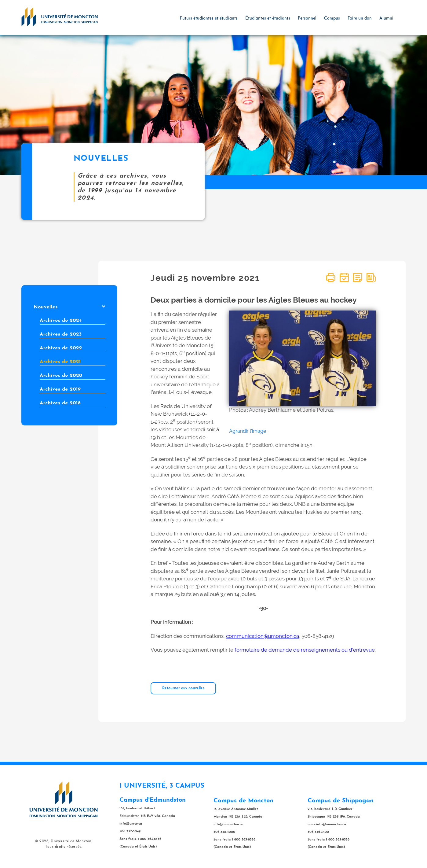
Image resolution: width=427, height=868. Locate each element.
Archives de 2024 (61, 321)
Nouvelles (69, 307)
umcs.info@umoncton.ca (327, 824)
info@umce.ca (131, 824)
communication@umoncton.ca (263, 636)
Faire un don (360, 18)
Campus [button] (332, 18)
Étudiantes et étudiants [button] (268, 18)
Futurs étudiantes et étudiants (209, 18)
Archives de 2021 (60, 362)
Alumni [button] (386, 18)
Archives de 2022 (61, 348)
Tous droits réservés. (64, 847)
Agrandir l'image (248, 431)
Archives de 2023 (61, 334)
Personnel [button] (307, 18)
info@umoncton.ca (228, 824)
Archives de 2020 (61, 376)
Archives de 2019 (60, 389)
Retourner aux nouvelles (183, 688)
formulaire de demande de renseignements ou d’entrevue (305, 650)
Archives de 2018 (60, 403)
